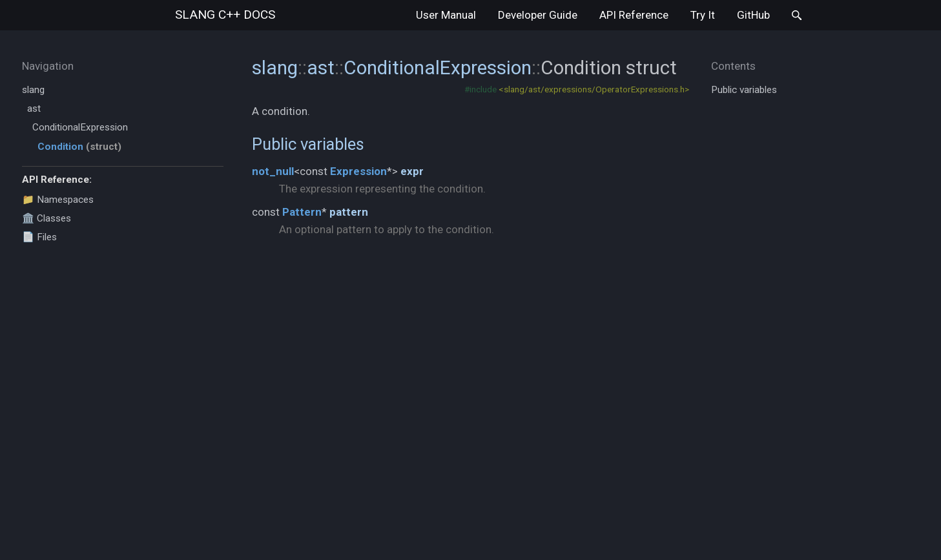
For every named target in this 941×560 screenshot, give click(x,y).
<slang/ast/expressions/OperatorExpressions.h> (594, 89)
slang (225, 15)
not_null (273, 171)
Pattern (302, 212)
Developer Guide (538, 15)
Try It (703, 15)
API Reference (634, 15)
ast (34, 109)
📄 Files (39, 237)
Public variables (308, 144)
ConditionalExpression (80, 127)
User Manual (446, 15)
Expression (358, 171)
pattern (349, 212)
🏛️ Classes (47, 218)
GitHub (753, 15)
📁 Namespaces (58, 200)
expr (412, 171)
